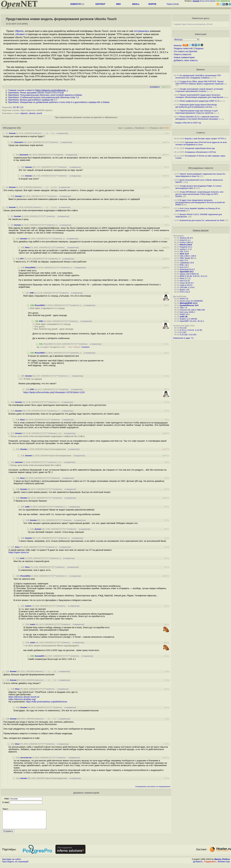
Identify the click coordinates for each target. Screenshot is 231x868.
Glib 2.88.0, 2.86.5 (188, 256)
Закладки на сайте (11, 863)
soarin (33, 624)
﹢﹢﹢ (44, 133)
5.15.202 (184, 335)
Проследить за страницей (15, 865)
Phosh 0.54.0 (186, 245)
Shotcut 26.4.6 (186, 238)
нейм (27, 507)
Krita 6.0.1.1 (185, 240)
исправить (155, 87)
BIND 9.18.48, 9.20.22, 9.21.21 (194, 276)
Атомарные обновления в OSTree (200, 152)
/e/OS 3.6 (184, 299)
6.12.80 (199, 330)
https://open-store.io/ (19, 552)
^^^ (48, 142)
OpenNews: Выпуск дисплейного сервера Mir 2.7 (33, 100)
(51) (19, 128)
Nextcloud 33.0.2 (187, 269)
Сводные (199, 48)
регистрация (210, 1)
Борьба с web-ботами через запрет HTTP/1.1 (205, 139)
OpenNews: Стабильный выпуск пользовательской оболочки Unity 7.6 (43, 97)
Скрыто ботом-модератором (55, 449)
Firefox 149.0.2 (186, 242)
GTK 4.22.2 (185, 292)
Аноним (12, 133)
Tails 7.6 (183, 308)
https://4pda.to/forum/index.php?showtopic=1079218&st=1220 (54, 392)
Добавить (198, 865)
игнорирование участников (145, 787)
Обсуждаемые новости (201, 168)
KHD (32, 293)
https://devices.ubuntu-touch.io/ (24, 697)
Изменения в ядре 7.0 (183, 338)
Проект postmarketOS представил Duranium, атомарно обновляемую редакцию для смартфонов (199, 96)
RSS (167, 128)
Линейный (140, 128)
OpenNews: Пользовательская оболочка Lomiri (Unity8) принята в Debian (45, 95)
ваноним (19, 462)
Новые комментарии (184, 57)
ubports (24, 113)
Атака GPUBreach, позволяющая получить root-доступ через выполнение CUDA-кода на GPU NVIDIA (200, 194)
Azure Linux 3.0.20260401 (191, 301)
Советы (201, 133)
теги (176, 4)
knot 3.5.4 (184, 267)
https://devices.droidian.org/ (22, 699)
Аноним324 (39, 656)
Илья (27, 247)
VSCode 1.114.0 (187, 287)
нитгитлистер (26, 758)
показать (86, 347)
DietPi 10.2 (185, 314)
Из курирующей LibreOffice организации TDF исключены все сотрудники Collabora (198, 77)
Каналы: (178, 45)
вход (202, 1)
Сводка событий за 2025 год (188, 123)
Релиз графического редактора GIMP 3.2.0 (200, 101)
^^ (45, 142)
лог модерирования (163, 787)
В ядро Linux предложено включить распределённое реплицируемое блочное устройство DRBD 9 (200, 202)
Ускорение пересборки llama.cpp (200, 148)
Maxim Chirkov (222, 863)
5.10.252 (192, 335)
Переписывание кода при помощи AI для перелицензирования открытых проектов (197, 112)
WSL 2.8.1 (184, 265)
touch (39, 113)
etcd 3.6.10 (185, 281)
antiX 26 (184, 317)
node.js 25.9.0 (186, 285)
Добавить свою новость (186, 60)
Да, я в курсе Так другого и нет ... (63, 347)
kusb (22, 558)
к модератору (62, 133)
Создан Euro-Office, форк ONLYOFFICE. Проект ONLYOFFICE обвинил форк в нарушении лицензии (200, 83)
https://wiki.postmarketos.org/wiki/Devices (46, 702)
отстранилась (142, 31)
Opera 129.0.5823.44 (189, 274)
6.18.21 (191, 330)
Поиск (170, 4)
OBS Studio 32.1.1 (188, 258)
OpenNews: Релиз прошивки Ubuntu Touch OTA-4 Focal (36, 93)
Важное (201, 70)
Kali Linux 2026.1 (187, 312)
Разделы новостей (183, 48)
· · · (50, 133)
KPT (22, 259)
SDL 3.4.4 (184, 251)
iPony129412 (30, 268)
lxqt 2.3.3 (184, 260)
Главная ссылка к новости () (38, 90)
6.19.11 (183, 330)
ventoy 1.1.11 (186, 249)
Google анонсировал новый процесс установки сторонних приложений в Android (199, 90)
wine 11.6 (184, 254)
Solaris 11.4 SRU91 (189, 319)
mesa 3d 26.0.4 (187, 283)
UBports (19, 31)
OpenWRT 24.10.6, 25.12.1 (192, 321)
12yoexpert (19, 142)
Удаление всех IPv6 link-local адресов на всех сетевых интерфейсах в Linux (201, 143)
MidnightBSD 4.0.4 (189, 303)
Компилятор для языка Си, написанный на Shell (202, 220)
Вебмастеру (224, 865)
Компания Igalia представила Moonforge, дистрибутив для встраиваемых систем (196, 106)
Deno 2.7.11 (185, 278)
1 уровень (128, 128)
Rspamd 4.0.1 (186, 247)
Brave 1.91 (185, 290)
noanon (28, 606)
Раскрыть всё (157, 128)
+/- (147, 128)
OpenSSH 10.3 (187, 272)
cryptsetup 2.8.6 (187, 263)
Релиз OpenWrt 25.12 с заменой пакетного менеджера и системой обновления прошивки (197, 118)
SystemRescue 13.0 (189, 305)
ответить (37, 133)
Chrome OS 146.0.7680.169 (192, 310)
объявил (20, 34)
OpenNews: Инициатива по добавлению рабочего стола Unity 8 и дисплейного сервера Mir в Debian (59, 102)
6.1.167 (183, 332)
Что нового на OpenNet (186, 51)
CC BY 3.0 (18, 107)
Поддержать (210, 865)
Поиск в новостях (183, 54)
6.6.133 (183, 328)
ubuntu (32, 113)
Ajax (120, 128)
